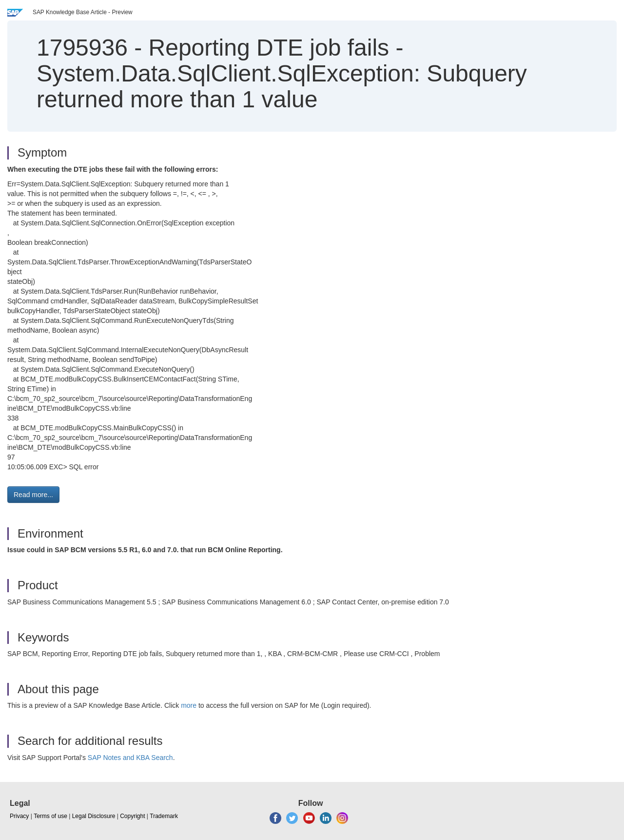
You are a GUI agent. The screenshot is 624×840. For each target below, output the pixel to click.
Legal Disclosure (94, 816)
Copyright (132, 816)
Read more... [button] (33, 495)
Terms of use (50, 816)
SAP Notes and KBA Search (130, 758)
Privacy (19, 816)
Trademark (164, 816)
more (189, 705)
